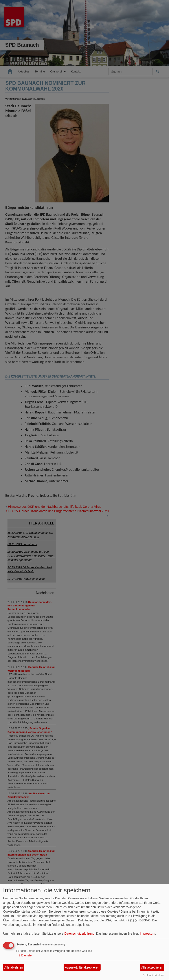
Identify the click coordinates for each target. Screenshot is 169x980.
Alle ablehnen (14, 967)
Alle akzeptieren (152, 967)
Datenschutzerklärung (79, 934)
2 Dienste (24, 955)
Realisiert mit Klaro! (153, 975)
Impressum (148, 934)
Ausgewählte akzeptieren (82, 967)
